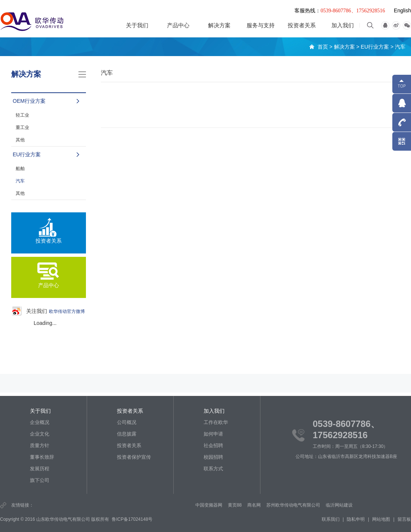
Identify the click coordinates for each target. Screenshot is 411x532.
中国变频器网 (210, 505)
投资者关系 (302, 25)
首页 (323, 47)
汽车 (400, 47)
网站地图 (381, 519)
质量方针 (40, 445)
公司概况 (127, 422)
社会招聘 (213, 445)
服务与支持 (261, 25)
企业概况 (40, 422)
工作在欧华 (216, 422)
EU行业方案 (375, 47)
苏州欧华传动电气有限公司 (295, 505)
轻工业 (22, 115)
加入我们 (343, 25)
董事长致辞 (42, 457)
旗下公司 (40, 480)
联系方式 (213, 469)
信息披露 (127, 434)
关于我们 (137, 25)
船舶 (20, 169)
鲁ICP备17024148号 (132, 519)
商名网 (256, 505)
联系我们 (331, 519)
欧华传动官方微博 (67, 311)
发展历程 (40, 469)
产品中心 (178, 25)
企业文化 (40, 434)
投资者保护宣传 (134, 457)
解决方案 (219, 25)
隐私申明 (356, 519)
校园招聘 (213, 457)
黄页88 (236, 505)
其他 (20, 140)
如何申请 (213, 434)
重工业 (22, 127)
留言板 (404, 519)
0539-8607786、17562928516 (353, 11)
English (402, 10)
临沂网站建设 (341, 505)
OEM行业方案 (29, 101)
